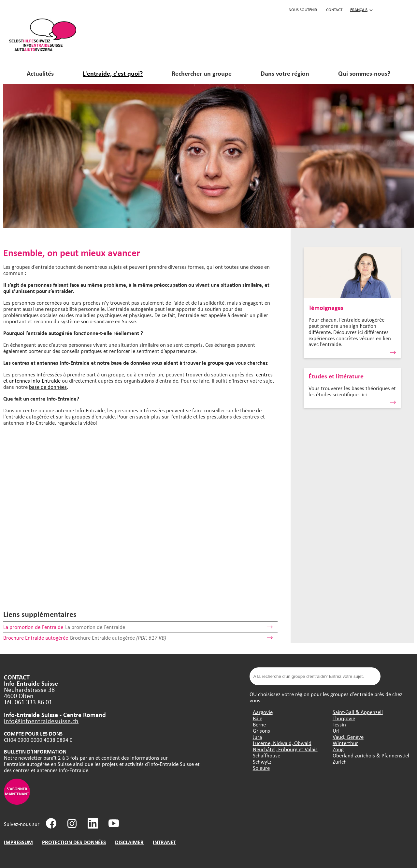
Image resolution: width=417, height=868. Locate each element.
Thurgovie (344, 718)
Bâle (258, 718)
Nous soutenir (303, 9)
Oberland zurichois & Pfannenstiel (371, 755)
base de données (48, 387)
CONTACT (334, 9)
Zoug (338, 749)
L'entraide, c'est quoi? (113, 73)
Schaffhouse (266, 755)
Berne (259, 724)
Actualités (40, 73)
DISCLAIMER (129, 842)
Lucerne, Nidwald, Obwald (282, 743)
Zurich (340, 761)
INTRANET (164, 842)
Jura (257, 737)
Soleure (261, 768)
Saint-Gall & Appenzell (358, 712)
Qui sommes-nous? (364, 73)
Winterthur (345, 743)
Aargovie (263, 712)
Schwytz (262, 761)
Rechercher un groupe (202, 73)
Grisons (261, 731)
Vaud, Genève (348, 737)
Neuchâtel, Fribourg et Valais (285, 749)
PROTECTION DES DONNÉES (74, 842)
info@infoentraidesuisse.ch (41, 721)
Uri (336, 731)
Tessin (339, 724)
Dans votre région (285, 73)
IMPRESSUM (18, 842)
